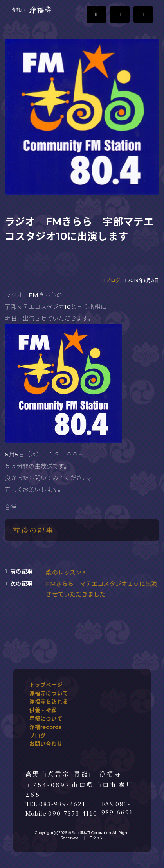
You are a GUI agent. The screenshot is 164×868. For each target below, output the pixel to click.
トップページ (46, 685)
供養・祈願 (43, 710)
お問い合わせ (46, 744)
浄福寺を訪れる (49, 702)
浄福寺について (49, 693)
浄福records (46, 727)
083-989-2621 (62, 804)
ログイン (96, 838)
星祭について (46, 719)
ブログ (113, 280)
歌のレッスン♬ (66, 572)
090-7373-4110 (73, 813)
